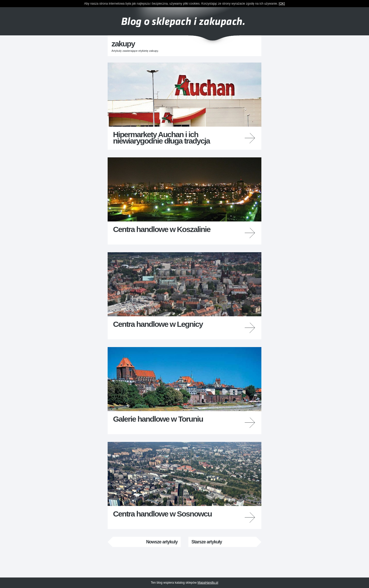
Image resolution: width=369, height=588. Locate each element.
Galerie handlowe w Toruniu (158, 419)
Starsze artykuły (207, 542)
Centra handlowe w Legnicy (158, 324)
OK (282, 4)
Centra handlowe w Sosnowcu (162, 514)
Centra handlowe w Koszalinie (162, 229)
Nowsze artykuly (162, 542)
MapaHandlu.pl (208, 583)
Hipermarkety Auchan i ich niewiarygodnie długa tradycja (161, 137)
